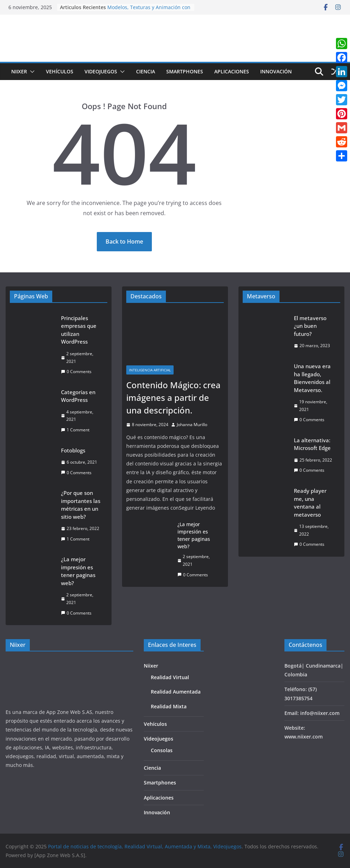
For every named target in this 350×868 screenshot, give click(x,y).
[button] (31, 72)
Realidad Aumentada (176, 692)
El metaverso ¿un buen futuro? (310, 326)
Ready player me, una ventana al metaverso (310, 503)
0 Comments (76, 372)
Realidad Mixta (169, 706)
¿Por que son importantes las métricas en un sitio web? (81, 505)
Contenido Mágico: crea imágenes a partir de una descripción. (173, 397)
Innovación (276, 71)
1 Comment (75, 430)
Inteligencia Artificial (150, 370)
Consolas (162, 750)
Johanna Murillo (192, 425)
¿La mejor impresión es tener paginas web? (78, 571)
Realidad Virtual (170, 677)
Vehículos (60, 71)
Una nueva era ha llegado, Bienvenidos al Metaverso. (312, 378)
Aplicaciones (232, 71)
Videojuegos (101, 71)
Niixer (19, 71)
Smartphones (185, 71)
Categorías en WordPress (78, 396)
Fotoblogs (73, 450)
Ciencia (146, 71)
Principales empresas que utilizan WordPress (79, 330)
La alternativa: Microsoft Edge (312, 444)
